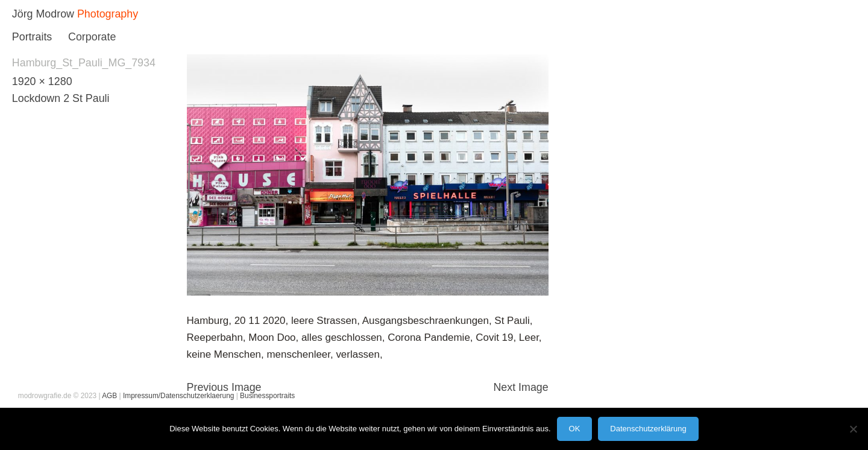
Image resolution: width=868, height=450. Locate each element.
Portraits (32, 37)
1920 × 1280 (42, 81)
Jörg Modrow (43, 14)
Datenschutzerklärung (648, 429)
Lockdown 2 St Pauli (61, 98)
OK (575, 429)
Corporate (92, 37)
